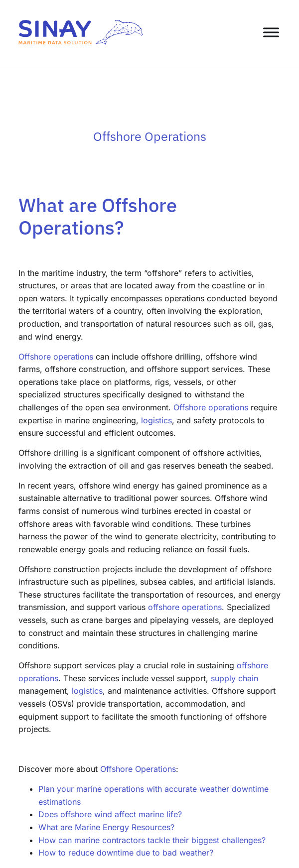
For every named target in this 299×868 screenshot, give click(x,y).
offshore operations (185, 607)
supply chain (234, 678)
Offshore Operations (138, 769)
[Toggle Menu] (271, 32)
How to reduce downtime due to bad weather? (126, 853)
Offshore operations (56, 357)
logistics (156, 420)
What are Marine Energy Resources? (106, 827)
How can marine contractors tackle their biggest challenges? (152, 840)
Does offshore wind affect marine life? (110, 814)
